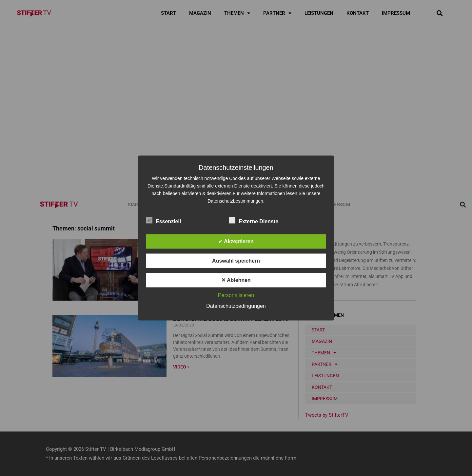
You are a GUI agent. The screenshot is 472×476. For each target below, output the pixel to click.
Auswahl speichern (236, 261)
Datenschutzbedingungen (236, 306)
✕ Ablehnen (236, 280)
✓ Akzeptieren (236, 241)
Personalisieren (236, 295)
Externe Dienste (254, 220)
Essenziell (163, 220)
